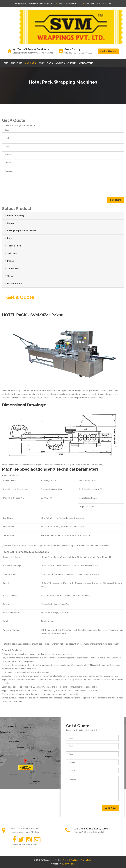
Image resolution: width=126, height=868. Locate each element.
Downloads (46, 63)
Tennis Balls (14, 268)
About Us (16, 63)
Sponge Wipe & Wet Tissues (22, 231)
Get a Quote (108, 51)
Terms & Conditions (71, 860)
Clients (72, 63)
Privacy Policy (87, 860)
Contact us (86, 63)
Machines (30, 63)
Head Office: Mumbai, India (68, 3)
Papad (11, 261)
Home (5, 63)
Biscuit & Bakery (16, 216)
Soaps (10, 223)
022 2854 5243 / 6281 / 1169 (97, 3)
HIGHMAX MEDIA (68, 864)
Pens (10, 238)
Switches (12, 253)
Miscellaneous (15, 284)
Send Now (116, 200)
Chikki (10, 276)
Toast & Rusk (14, 246)
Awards (60, 63)
